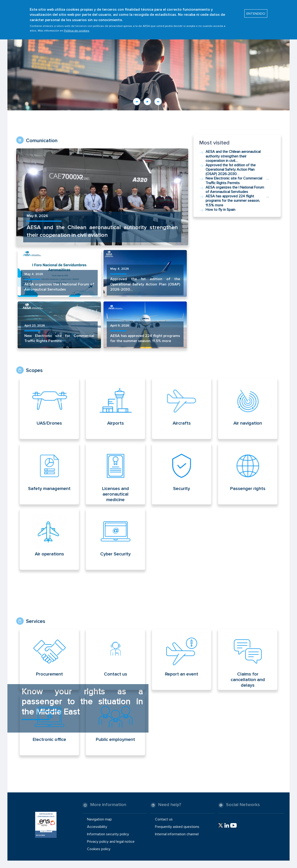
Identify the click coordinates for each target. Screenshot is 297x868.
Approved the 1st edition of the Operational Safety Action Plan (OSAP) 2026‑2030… (145, 284)
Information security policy (108, 834)
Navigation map (99, 819)
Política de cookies (77, 28)
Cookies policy (99, 849)
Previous (137, 102)
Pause (147, 102)
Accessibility (97, 827)
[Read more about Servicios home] (56, 660)
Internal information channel (177, 834)
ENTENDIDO (256, 11)
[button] (148, 66)
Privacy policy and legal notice (111, 842)
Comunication (42, 141)
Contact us (164, 819)
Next (158, 102)
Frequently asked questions (177, 827)
